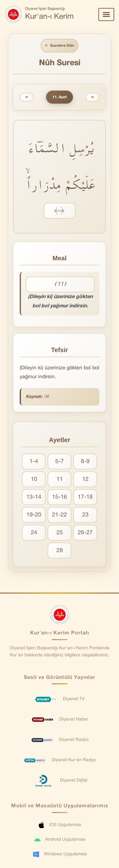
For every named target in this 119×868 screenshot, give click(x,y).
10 (34, 479)
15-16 (60, 497)
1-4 (34, 462)
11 (60, 479)
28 (60, 551)
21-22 (60, 515)
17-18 (85, 497)
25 (60, 533)
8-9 (85, 462)
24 (34, 533)
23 (85, 515)
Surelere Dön (60, 46)
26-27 (85, 533)
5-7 (60, 462)
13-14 (34, 497)
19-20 (34, 515)
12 (85, 479)
